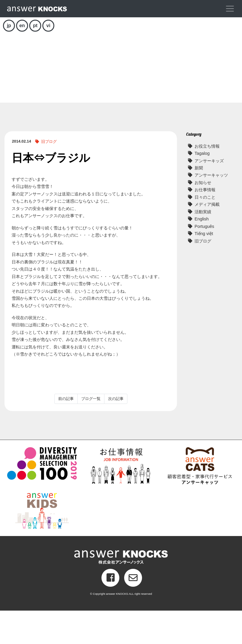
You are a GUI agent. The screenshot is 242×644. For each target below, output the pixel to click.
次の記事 (116, 432)
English (202, 252)
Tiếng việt (204, 267)
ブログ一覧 (91, 432)
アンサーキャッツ (211, 209)
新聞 (199, 201)
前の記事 (66, 432)
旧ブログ (49, 175)
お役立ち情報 (207, 179)
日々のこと (205, 231)
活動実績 (203, 245)
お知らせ (203, 216)
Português (204, 260)
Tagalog (202, 187)
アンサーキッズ (209, 194)
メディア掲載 (207, 238)
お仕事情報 (205, 223)
